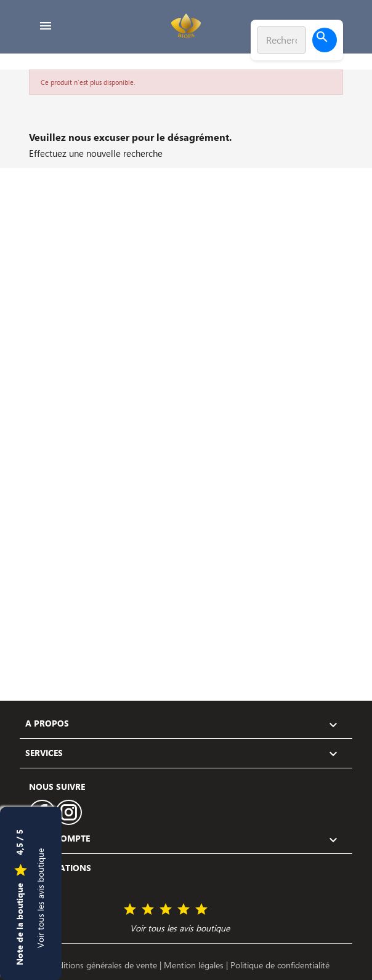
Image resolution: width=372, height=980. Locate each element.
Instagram (69, 812)
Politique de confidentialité (280, 965)
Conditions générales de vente (101, 965)
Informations (58, 868)
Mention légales (195, 965)
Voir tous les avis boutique (40, 898)
